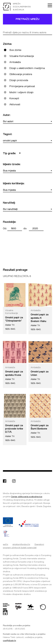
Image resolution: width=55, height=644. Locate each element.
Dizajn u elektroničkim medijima (27, 68)
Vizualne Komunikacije (22, 56)
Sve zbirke (15, 50)
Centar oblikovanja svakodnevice (27, 497)
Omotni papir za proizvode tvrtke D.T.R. (14, 429)
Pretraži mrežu (28, 19)
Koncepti (14, 98)
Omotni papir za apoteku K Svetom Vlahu (40, 318)
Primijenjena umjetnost (22, 86)
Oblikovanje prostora (21, 74)
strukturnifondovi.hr (21, 544)
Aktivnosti (15, 104)
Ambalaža (15, 62)
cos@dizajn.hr (10, 640)
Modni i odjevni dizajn (21, 92)
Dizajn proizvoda (19, 80)
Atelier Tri (10, 325)
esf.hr (6, 544)
